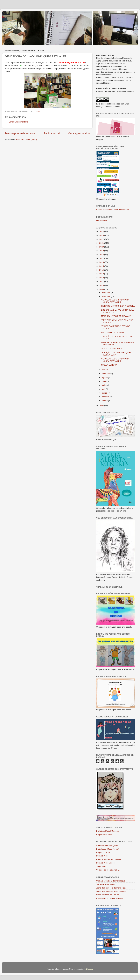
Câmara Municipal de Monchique (111, 881)
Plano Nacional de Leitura (108, 895)
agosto (105, 378)
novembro (106, 296)
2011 (102, 282)
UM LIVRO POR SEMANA (113, 332)
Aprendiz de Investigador (107, 845)
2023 (102, 235)
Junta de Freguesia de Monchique (111, 891)
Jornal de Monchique (105, 884)
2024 (102, 231)
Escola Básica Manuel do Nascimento (113, 210)
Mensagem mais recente (20, 133)
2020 (102, 247)
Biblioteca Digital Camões (107, 831)
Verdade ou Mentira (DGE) (108, 870)
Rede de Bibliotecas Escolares (110, 898)
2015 (102, 266)
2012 (102, 278)
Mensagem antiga (79, 133)
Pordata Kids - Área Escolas (109, 859)
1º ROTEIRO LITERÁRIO (112, 349)
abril (104, 389)
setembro (106, 374)
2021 (102, 243)
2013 (102, 274)
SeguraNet (101, 866)
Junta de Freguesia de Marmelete (111, 888)
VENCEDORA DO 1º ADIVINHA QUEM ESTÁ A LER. (115, 360)
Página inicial (52, 133)
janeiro (105, 401)
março (105, 393)
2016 (102, 262)
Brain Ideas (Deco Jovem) (108, 849)
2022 (102, 239)
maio (104, 385)
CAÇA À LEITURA (109, 365)
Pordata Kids (102, 856)
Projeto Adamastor (104, 834)
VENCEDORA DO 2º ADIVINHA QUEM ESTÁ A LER (115, 301)
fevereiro (106, 397)
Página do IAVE (103, 852)
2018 (102, 255)
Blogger (90, 969)
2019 (102, 251)
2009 (102, 289)
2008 (102, 405)
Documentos (102, 220)
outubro (105, 370)
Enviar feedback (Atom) (26, 140)
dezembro (106, 293)
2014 (102, 270)
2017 (102, 258)
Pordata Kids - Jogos (105, 863)
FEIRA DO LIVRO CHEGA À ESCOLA (118, 306)
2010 (102, 285)
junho (104, 381)
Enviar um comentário (18, 122)
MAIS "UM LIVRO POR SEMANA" (116, 316)
